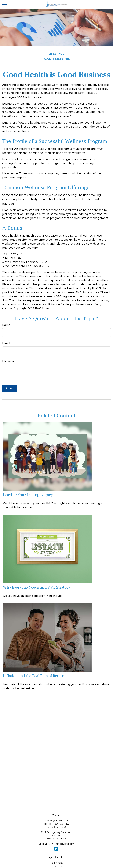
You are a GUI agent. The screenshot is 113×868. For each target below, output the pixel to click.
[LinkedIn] (56, 849)
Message (8, 361)
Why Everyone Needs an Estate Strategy (37, 587)
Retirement (56, 863)
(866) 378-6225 (61, 824)
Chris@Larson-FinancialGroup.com (57, 844)
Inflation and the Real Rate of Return (34, 676)
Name (6, 325)
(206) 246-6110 (60, 821)
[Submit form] (10, 388)
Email (6, 343)
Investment (57, 866)
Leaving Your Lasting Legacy (28, 495)
